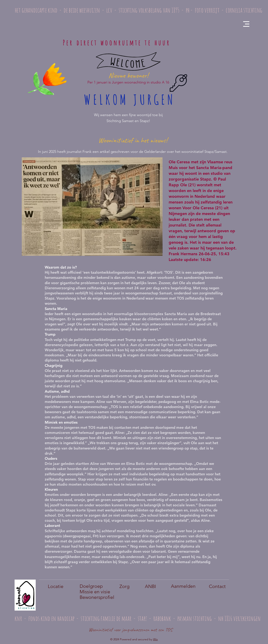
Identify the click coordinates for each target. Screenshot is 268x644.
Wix (155, 639)
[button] (246, 24)
